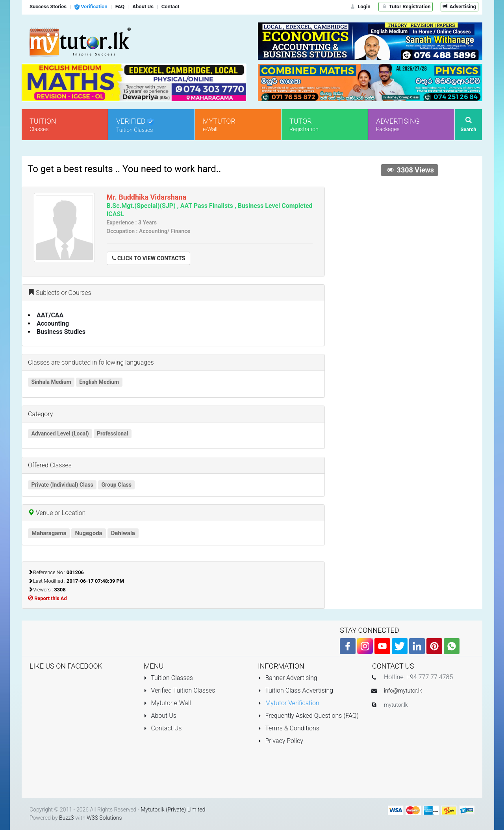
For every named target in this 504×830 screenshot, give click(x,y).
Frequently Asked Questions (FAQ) (308, 716)
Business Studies (61, 332)
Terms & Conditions (289, 728)
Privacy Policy (281, 741)
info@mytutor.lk (403, 691)
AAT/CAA (50, 315)
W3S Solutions (104, 818)
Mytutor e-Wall (167, 703)
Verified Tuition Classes (179, 690)
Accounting (53, 323)
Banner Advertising (288, 678)
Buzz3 (67, 818)
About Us (160, 716)
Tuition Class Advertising (296, 690)
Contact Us (163, 728)
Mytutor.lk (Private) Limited (173, 810)
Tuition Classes (168, 678)
